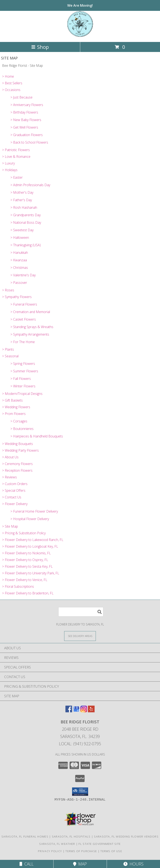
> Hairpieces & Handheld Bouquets (37, 436)
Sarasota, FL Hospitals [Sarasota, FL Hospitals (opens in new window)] (71, 836)
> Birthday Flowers (24, 112)
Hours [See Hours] (133, 864)
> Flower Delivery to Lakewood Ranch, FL (33, 540)
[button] (80, 792)
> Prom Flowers (14, 414)
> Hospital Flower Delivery (30, 519)
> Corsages (19, 421)
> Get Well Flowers (24, 127)
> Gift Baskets (12, 400)
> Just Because (21, 97)
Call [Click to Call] (27, 864)
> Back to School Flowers (29, 142)
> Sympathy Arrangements (30, 334)
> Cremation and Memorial (30, 312)
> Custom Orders (15, 484)
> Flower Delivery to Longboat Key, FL (30, 546)
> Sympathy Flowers (17, 297)
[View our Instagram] (84, 711)
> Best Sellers (12, 83)
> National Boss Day (26, 222)
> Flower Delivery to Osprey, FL (25, 560)
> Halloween (20, 238)
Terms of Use (111, 851)
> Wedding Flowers (16, 407)
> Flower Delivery (15, 504)
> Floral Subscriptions (18, 586)
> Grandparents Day (26, 215)
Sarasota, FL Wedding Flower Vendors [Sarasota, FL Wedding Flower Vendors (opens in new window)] (126, 836)
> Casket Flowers (23, 319)
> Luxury (8, 163)
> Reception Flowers (17, 470)
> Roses (8, 290)
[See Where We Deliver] (80, 636)
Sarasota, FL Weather (57, 844)
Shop (40, 47)
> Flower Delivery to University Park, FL (31, 573)
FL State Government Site (100, 844)
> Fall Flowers (21, 379)
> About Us (10, 457)
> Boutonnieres (22, 429)
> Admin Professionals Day (30, 185)
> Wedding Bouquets (17, 444)
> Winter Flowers (23, 386)
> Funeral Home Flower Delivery (34, 511)
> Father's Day (21, 200)
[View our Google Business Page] (76, 711)
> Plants (8, 349)
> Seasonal (10, 356)
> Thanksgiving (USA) (26, 245)
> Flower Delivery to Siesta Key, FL (27, 566)
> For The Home (23, 342)
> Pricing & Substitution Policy (24, 533)
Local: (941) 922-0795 (80, 744)
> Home (8, 76)
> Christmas (19, 268)
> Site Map (10, 526)
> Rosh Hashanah (24, 207)
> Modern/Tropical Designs (22, 394)
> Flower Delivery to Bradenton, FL (28, 593)
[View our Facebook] (69, 711)
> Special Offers (14, 490)
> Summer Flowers (24, 371)
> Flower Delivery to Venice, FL (25, 580)
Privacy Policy (50, 851)
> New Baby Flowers (26, 120)
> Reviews (9, 477)
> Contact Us (12, 497)
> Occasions (11, 90)
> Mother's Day (22, 192)
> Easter (17, 177)
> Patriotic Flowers (16, 150)
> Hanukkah (19, 253)
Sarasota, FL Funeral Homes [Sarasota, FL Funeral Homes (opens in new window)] (25, 836)
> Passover (19, 283)
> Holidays (10, 170)
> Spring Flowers (23, 364)
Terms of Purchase (81, 851)
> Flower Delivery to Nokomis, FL (26, 553)
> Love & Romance (16, 157)
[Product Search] (81, 612)
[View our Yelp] (91, 711)
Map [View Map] (80, 864)
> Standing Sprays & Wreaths (32, 327)
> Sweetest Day (22, 230)
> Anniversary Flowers (27, 105)
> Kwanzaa (19, 260)
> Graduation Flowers (27, 135)
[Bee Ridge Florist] (80, 36)
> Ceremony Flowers (17, 464)
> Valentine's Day (23, 275)
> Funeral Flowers (24, 304)
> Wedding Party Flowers (20, 450)
